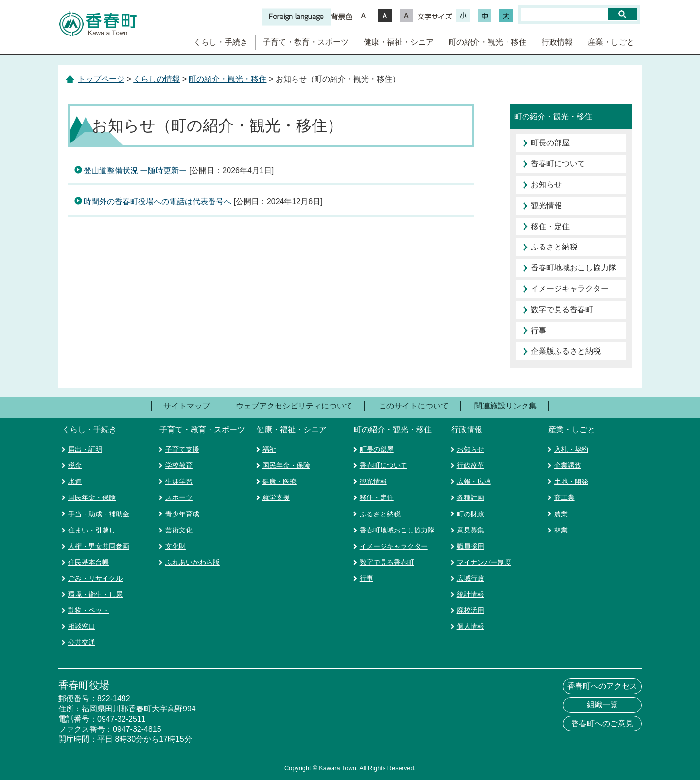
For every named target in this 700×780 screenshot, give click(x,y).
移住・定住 (550, 226)
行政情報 (557, 42)
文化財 (175, 546)
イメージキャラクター (570, 289)
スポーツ (179, 497)
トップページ (101, 79)
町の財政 (471, 514)
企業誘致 (568, 465)
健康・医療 (280, 481)
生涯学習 (179, 481)
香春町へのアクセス (602, 686)
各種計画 (471, 497)
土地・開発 (571, 481)
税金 (75, 465)
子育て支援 (182, 449)
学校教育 (179, 465)
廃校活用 (471, 610)
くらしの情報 (157, 79)
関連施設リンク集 (506, 406)
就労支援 (276, 497)
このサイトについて (414, 406)
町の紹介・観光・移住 (488, 42)
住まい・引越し (92, 530)
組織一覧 (602, 704)
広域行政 (471, 578)
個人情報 (471, 626)
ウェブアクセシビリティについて (294, 406)
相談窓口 (82, 626)
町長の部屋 (550, 143)
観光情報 (546, 205)
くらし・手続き (221, 42)
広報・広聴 (474, 481)
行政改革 (471, 465)
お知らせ (546, 185)
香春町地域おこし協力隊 (574, 268)
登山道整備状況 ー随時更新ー (135, 170)
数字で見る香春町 (562, 310)
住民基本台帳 (88, 562)
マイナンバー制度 (484, 562)
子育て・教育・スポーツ (306, 42)
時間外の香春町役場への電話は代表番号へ (157, 202)
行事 (539, 330)
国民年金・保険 (92, 497)
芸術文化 (179, 530)
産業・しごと (611, 42)
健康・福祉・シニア (399, 42)
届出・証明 (85, 449)
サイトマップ (187, 406)
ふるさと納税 (554, 247)
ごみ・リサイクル (95, 578)
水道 (75, 481)
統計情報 (471, 594)
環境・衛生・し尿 (95, 594)
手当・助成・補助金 (99, 514)
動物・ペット (88, 610)
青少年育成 (182, 514)
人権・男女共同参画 (99, 546)
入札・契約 (571, 449)
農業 (561, 514)
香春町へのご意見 (602, 723)
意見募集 (471, 530)
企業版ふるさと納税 (566, 351)
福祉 (269, 449)
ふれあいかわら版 (192, 562)
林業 (561, 530)
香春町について (558, 164)
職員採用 (471, 546)
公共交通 (82, 642)
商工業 (564, 497)
